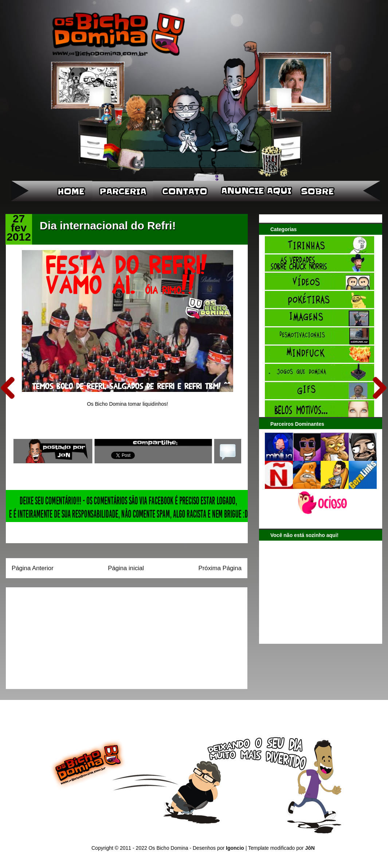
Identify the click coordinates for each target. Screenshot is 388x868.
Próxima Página (220, 568)
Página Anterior (33, 568)
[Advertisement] (57, 636)
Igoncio (235, 848)
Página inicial (126, 568)
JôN (310, 848)
